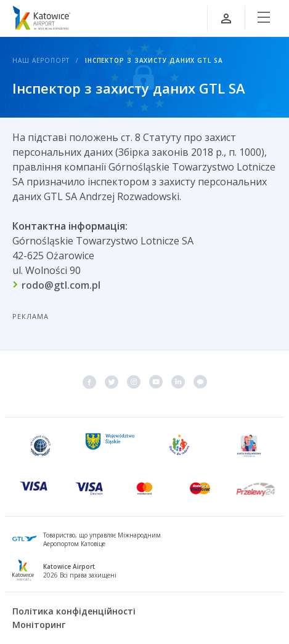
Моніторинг (39, 625)
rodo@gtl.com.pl (61, 285)
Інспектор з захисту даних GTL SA (154, 60)
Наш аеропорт (41, 60)
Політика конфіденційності (74, 611)
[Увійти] (226, 18)
